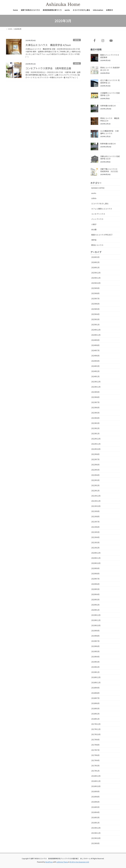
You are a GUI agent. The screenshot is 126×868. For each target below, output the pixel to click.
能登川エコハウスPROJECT (102, 235)
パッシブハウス (97, 219)
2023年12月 (96, 382)
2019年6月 (95, 646)
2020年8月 (95, 574)
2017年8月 (95, 745)
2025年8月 (95, 293)
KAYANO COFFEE (98, 188)
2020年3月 (95, 600)
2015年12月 (96, 828)
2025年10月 (96, 283)
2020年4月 (95, 594)
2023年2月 (95, 428)
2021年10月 (96, 506)
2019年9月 (95, 631)
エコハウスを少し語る (100, 204)
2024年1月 (95, 376)
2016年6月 (95, 802)
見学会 (77, 40)
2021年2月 (95, 548)
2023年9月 (95, 392)
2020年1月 (95, 610)
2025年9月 (95, 288)
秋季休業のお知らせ (108, 144)
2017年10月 (96, 734)
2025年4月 (95, 314)
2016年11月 (96, 781)
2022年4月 (95, 475)
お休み (94, 198)
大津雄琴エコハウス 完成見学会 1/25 (110, 94)
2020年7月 (95, 579)
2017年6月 (95, 755)
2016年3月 (95, 817)
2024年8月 (95, 345)
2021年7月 (95, 522)
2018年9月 (95, 688)
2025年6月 (95, 304)
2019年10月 (96, 625)
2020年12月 (96, 553)
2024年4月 (95, 361)
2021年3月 (95, 542)
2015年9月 (95, 843)
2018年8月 (95, 693)
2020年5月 (95, 589)
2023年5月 (95, 413)
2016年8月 (95, 797)
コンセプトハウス (98, 214)
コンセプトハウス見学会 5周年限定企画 (48, 68)
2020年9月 (95, 568)
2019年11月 (96, 620)
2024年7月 (95, 350)
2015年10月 (96, 838)
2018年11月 (96, 682)
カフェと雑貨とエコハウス (102, 209)
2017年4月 (95, 760)
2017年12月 (96, 724)
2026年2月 (95, 262)
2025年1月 (95, 325)
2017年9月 (95, 740)
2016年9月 (95, 791)
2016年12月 (96, 776)
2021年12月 (96, 496)
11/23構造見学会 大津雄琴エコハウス (109, 132)
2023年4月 (95, 418)
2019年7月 (95, 641)
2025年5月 (95, 309)
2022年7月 (95, 459)
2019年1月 (95, 672)
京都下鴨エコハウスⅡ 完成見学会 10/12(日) (110, 170)
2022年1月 (95, 491)
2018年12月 (96, 677)
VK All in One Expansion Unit (79, 862)
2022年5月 (95, 470)
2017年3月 (95, 766)
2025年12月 (96, 273)
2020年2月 (95, 605)
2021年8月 (95, 516)
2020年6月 (95, 584)
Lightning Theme (62, 862)
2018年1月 (95, 719)
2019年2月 (95, 667)
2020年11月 (96, 558)
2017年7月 (95, 750)
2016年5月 (95, 807)
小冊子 (94, 224)
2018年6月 (95, 703)
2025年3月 (95, 319)
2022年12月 (96, 439)
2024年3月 (95, 366)
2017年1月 (95, 771)
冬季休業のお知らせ (108, 106)
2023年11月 (96, 387)
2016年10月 (96, 786)
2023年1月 (95, 434)
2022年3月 (95, 480)
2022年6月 (95, 465)
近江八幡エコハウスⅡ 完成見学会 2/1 (110, 81)
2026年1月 (95, 267)
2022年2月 (95, 485)
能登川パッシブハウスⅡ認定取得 (110, 56)
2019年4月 (95, 657)
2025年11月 (96, 278)
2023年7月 (95, 402)
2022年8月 (95, 454)
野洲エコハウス (97, 245)
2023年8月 (95, 397)
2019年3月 (95, 662)
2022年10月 (96, 449)
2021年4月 (95, 537)
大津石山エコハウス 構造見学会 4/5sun (48, 45)
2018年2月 (95, 714)
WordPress (49, 862)
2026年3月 (95, 257)
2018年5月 (95, 709)
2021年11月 (96, 501)
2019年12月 (96, 615)
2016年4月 (95, 812)
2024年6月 (95, 356)
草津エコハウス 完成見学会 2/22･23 (110, 69)
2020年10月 (96, 563)
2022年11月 (96, 444)
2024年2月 (95, 371)
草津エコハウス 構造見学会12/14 (110, 119)
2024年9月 (95, 340)
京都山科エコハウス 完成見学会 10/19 (110, 158)
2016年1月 (95, 823)
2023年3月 (95, 423)
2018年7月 (95, 698)
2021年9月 (95, 511)
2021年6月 (95, 527)
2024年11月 (96, 335)
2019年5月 (95, 651)
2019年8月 (95, 636)
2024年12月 (96, 330)
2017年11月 (96, 729)
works (94, 193)
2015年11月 (96, 833)
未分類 (94, 230)
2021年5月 (95, 532)
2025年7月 (95, 299)
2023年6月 (95, 407)
